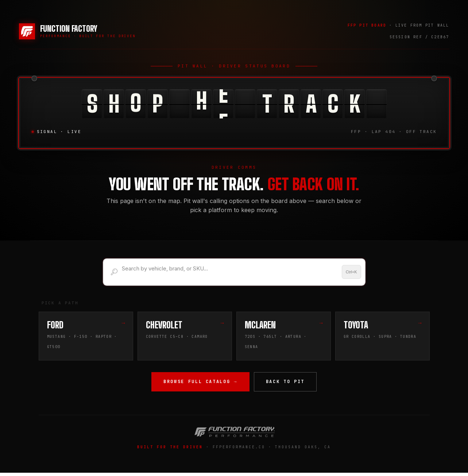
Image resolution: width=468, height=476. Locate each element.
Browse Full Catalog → (200, 383)
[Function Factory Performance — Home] (77, 31)
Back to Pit (285, 383)
